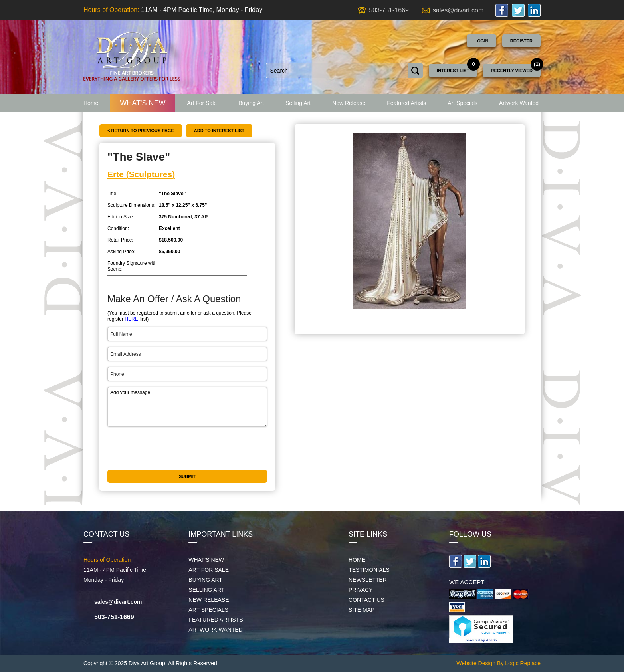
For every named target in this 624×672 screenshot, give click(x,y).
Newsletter (368, 580)
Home (91, 103)
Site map (362, 610)
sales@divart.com (458, 10)
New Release (349, 103)
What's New (143, 103)
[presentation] (168, 448)
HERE (131, 319)
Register (521, 41)
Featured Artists (406, 103)
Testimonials (369, 570)
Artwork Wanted (519, 103)
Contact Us (366, 600)
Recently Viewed (512, 71)
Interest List (453, 71)
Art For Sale (202, 103)
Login (482, 41)
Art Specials (463, 103)
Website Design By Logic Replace (498, 663)
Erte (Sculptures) (141, 174)
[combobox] (337, 71)
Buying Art (251, 103)
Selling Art (298, 103)
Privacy (361, 590)
